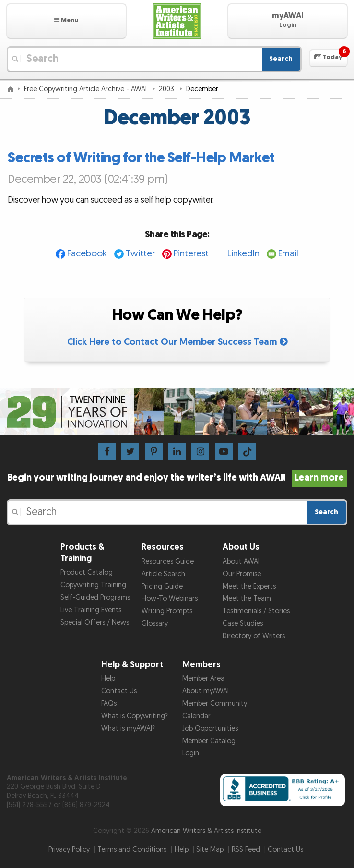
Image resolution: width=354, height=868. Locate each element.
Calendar (196, 716)
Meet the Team (247, 598)
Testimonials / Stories (256, 611)
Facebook (87, 254)
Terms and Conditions (132, 850)
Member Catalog (209, 741)
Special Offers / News (95, 622)
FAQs (109, 704)
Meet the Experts (249, 586)
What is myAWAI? (128, 729)
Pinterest (191, 254)
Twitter (140, 254)
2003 (167, 89)
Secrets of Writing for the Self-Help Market (141, 158)
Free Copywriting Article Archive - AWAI (86, 89)
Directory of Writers (254, 636)
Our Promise (242, 574)
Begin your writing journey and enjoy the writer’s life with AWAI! (177, 478)
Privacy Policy (69, 850)
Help (108, 679)
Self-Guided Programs (95, 597)
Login (191, 753)
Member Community (215, 704)
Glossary (155, 623)
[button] (66, 21)
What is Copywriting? (135, 716)
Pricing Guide (162, 586)
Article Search (163, 574)
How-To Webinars (170, 598)
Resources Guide (168, 561)
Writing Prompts (167, 611)
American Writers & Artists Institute (206, 831)
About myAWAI (206, 691)
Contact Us (119, 691)
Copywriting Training (93, 585)
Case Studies (243, 623)
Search (281, 59)
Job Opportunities (210, 729)
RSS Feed (246, 850)
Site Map (210, 850)
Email (288, 254)
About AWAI (241, 561)
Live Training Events (91, 610)
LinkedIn (243, 254)
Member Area (203, 679)
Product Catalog (87, 573)
